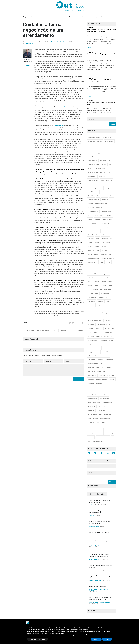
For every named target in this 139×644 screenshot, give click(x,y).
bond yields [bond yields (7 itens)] (102, 176)
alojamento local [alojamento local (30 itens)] (109, 141)
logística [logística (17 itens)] (96, 332)
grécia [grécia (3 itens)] (89, 282)
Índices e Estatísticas (74, 17)
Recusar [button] (96, 639)
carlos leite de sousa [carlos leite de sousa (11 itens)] (93, 192)
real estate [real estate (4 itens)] (103, 387)
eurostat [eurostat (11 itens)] (90, 247)
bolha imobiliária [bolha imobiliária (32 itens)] (92, 176)
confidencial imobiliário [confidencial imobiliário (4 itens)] (101, 204)
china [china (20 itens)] (111, 196)
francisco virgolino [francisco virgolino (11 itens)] (93, 262)
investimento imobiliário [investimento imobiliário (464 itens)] (103, 309)
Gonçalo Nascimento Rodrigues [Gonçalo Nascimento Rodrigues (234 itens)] (105, 278)
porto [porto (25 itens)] (103, 368)
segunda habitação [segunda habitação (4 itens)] (105, 418)
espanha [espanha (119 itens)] (90, 243)
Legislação (95, 17)
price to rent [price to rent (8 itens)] (102, 375)
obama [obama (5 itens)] (99, 348)
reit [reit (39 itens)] (109, 387)
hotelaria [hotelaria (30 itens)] (104, 286)
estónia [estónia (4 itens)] (97, 243)
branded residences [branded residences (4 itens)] (93, 180)
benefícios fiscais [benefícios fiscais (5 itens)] (100, 169)
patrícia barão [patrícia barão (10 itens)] (109, 360)
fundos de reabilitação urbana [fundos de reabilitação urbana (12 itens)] (96, 270)
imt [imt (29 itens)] (107, 297)
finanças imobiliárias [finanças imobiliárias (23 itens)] (93, 254)
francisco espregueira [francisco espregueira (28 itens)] (93, 258)
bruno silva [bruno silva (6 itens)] (91, 184)
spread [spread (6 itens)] (103, 422)
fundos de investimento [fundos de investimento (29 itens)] (94, 266)
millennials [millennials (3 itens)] (104, 340)
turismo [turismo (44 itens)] (107, 434)
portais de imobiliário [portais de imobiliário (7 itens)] (93, 368)
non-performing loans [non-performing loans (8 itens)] (93, 344)
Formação (34, 17)
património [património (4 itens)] (100, 360)
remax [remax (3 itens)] (89, 391)
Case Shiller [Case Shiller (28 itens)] (91, 196)
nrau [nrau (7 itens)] (110, 344)
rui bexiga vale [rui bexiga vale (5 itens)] (101, 410)
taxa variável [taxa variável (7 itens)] (91, 434)
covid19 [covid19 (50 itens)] (90, 219)
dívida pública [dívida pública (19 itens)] (105, 235)
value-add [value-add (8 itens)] (90, 438)
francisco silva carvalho (43, 330)
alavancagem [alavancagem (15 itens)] (91, 141)
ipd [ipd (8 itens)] (113, 309)
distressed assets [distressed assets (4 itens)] (106, 231)
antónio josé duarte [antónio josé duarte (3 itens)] (109, 145)
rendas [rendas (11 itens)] (96, 391)
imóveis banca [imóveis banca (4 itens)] (92, 301)
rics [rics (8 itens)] (99, 407)
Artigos (25, 17)
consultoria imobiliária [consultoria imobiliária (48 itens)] (107, 211)
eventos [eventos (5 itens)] (97, 247)
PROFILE (27, 66)
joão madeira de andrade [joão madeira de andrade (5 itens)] (103, 325)
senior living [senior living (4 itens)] (91, 422)
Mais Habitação (59, 126)
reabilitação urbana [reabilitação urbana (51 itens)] (93, 387)
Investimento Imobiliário (95, 581)
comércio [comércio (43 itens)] (90, 204)
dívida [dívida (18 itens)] (98, 235)
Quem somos (15, 17)
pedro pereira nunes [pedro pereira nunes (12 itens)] (93, 364)
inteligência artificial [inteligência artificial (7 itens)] (102, 305)
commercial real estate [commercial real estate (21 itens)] (94, 200)
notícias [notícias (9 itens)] (104, 344)
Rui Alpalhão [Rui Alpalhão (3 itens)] (91, 410)
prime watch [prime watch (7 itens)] (111, 375)
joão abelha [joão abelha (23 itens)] (108, 321)
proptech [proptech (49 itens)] (112, 379)
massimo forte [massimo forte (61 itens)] (108, 336)
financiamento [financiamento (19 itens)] (105, 250)
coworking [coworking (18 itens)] (97, 219)
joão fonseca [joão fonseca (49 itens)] (91, 325)
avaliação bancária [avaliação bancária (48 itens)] (93, 161)
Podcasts (56, 17)
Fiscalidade (91, 505)
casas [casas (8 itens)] (109, 192)
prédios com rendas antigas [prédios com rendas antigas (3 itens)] (95, 383)
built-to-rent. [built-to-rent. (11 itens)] (100, 184)
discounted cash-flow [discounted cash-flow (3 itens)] (93, 231)
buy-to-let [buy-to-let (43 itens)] (108, 184)
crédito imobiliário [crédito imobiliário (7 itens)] (93, 223)
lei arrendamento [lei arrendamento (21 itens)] (109, 329)
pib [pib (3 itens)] (102, 364)
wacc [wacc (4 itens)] (110, 438)
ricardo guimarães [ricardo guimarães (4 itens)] (108, 403)
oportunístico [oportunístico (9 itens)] (106, 352)
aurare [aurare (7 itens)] (105, 157)
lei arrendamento (64, 330)
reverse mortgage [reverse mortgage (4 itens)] (92, 399)
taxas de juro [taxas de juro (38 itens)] (108, 430)
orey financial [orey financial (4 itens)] (106, 356)
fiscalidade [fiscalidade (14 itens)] (104, 254)
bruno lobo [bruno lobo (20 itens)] (109, 180)
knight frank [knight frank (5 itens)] (99, 329)
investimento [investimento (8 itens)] (91, 309)
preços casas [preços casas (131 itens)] (91, 371)
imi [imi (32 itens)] (89, 289)
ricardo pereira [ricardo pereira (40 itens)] (92, 407)
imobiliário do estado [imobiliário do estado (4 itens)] (106, 289)
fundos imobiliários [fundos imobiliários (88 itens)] (93, 274)
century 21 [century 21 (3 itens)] (104, 196)
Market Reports (45, 17)
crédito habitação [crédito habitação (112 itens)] (107, 219)
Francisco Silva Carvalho (58, 42)
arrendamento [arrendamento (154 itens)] (91, 149)
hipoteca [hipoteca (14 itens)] (90, 286)
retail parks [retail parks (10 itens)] (105, 395)
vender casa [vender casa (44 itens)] (99, 438)
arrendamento (31, 330)
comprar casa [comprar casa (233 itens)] (106, 200)
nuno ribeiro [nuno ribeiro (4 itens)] (91, 348)
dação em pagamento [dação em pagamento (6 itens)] (106, 227)
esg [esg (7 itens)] (111, 239)
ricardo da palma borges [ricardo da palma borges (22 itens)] (94, 403)
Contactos (104, 17)
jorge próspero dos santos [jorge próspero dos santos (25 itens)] (95, 317)
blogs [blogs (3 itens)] (110, 172)
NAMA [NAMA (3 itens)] (111, 340)
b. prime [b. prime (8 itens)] (104, 165)
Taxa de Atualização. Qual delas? (99, 532)
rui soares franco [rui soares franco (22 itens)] (92, 414)
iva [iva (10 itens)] (103, 313)
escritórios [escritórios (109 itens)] (105, 239)
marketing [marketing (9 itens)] (99, 336)
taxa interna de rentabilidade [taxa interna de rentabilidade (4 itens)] (95, 430)
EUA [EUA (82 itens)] (103, 243)
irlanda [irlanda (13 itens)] (94, 313)
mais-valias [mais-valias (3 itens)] (91, 336)
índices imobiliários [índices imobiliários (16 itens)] (98, 442)
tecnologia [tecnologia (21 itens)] (100, 434)
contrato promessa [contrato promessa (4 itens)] (93, 215)
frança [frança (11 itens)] (102, 262)
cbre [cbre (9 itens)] (98, 196)
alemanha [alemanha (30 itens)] (100, 141)
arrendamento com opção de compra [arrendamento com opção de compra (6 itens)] (97, 153)
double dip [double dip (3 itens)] (91, 235)
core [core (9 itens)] (101, 215)
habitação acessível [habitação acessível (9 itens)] (107, 282)
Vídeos (63, 17)
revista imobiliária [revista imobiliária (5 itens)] (104, 399)
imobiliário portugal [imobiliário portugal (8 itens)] (93, 293)
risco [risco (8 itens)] (104, 407)
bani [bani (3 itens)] (110, 165)
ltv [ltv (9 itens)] (101, 332)
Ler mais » (90, 48)
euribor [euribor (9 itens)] (108, 243)
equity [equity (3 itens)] (98, 239)
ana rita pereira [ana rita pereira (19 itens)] (92, 145)
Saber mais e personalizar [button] (37, 639)
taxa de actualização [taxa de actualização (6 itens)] (93, 426)
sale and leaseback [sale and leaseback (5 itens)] (93, 418)
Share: (25, 323)
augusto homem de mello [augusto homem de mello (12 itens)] (94, 157)
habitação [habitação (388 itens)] (96, 282)
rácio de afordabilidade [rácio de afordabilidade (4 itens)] (105, 414)
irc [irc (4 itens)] (89, 313)
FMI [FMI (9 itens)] (110, 254)
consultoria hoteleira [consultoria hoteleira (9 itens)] (93, 211)
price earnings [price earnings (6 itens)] (101, 371)
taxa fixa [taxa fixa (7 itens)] (103, 426)
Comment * (54, 370)
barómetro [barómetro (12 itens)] (91, 169)
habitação (54, 330)
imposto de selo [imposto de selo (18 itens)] (92, 297)
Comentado (101, 494)
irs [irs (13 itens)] (99, 313)
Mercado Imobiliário (94, 526)
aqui (64, 106)
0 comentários (29, 43)
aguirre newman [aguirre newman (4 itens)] (107, 137)
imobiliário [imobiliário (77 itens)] (95, 289)
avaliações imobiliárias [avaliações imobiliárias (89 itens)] (94, 165)
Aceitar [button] (107, 639)
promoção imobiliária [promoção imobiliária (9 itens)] (102, 379)
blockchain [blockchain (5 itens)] (103, 172)
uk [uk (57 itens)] (112, 434)
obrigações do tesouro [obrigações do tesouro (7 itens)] (94, 352)
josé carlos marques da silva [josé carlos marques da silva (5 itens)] (95, 321)
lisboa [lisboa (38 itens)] (89, 332)
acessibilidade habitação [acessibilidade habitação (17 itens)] (94, 137)
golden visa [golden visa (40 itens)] (91, 278)
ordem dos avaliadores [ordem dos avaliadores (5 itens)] (94, 356)
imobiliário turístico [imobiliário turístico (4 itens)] (106, 293)
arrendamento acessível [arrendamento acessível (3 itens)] (104, 149)
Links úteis (85, 17)
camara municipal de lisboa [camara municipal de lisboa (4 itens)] (95, 188)
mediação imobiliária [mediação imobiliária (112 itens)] (93, 340)
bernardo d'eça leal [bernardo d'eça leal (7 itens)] (93, 172)
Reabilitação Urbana (100, 546)
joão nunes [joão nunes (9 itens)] (91, 329)
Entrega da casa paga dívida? (98, 587)
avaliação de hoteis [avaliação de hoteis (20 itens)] (105, 161)
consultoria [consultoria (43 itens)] (99, 208)
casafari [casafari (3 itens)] (103, 192)
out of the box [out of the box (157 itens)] (91, 360)
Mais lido (91, 494)
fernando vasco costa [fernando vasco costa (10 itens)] (93, 250)
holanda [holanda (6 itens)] (97, 286)
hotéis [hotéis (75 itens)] (111, 286)
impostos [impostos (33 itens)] (101, 297)
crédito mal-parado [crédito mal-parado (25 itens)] (105, 223)
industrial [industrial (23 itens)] (100, 301)
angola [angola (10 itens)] (100, 145)
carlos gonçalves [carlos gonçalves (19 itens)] (109, 188)
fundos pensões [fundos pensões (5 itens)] (105, 274)
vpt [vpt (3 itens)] (105, 438)
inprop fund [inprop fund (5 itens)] (91, 305)
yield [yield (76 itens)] (89, 442)
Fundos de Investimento (95, 602)
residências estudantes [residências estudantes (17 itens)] (94, 395)
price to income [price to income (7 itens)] (92, 375)
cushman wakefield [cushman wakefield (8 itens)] (93, 227)
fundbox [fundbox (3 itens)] (108, 262)
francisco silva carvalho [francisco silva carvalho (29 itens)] (108, 258)
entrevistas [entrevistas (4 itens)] (91, 239)
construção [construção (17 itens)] (91, 208)
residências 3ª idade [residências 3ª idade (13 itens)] (105, 391)
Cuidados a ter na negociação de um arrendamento (43, 30)
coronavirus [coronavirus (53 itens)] (108, 215)
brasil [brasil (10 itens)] (102, 180)
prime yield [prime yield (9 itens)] (91, 379)
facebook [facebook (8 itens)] (104, 247)
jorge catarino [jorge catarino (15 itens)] (110, 313)
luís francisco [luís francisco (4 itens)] (108, 332)
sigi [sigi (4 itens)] (98, 422)
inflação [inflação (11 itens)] (108, 301)
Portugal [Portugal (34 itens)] (109, 368)
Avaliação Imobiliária (94, 535)
